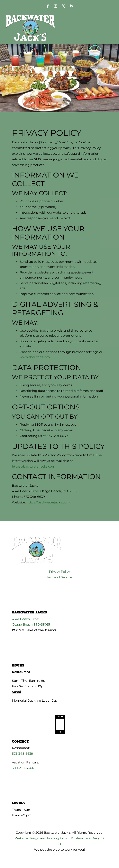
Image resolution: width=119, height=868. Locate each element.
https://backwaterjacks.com (34, 466)
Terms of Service (59, 577)
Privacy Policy (59, 572)
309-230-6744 (23, 768)
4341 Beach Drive (25, 619)
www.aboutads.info (35, 357)
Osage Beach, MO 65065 (31, 624)
